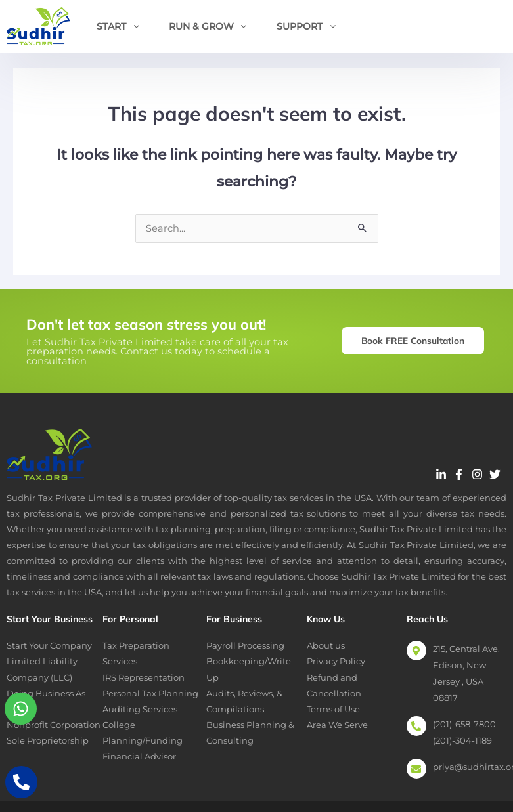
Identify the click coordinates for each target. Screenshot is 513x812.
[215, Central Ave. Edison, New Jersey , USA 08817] (416, 651)
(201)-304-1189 (462, 740)
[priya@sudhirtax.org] (416, 769)
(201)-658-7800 (464, 724)
